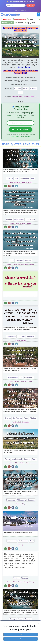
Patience (19, 270)
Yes (20, 635)
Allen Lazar (25, 70)
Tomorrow (24, 391)
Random (20, 23)
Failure (7, 468)
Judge (30, 391)
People (19, 513)
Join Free (31, 5)
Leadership (25, 188)
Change (27, 103)
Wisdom (33, 95)
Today (17, 391)
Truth (26, 95)
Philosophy (30, 229)
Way (21, 103)
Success (17, 95)
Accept (29, 472)
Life (33, 188)
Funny (31, 19)
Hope (12, 270)
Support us (7, 19)
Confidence (11, 346)
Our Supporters (20, 19)
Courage (21, 346)
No (21, 639)
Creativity (30, 346)
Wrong (32, 591)
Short (32, 550)
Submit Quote (8, 23)
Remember (26, 431)
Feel (19, 431)
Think (17, 233)
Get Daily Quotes (20, 138)
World (16, 103)
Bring (29, 233)
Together (29, 192)
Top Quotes (31, 23)
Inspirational (19, 229)
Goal (17, 188)
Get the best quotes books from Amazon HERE (20, 30)
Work (20, 99)
